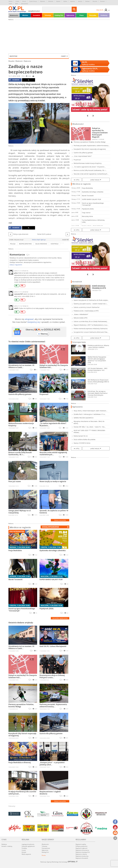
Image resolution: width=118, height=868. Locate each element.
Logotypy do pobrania (28, 844)
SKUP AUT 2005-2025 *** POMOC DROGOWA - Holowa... (90, 431)
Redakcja (4, 844)
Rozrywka (93, 15)
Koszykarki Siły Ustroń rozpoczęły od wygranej (90, 149)
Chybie (17, 1)
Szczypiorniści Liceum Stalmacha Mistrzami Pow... (91, 332)
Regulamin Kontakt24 (82, 858)
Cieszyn (24, 1)
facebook (14, 80)
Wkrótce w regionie (20, 527)
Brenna (11, 1)
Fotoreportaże (79, 342)
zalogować (29, 319)
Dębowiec (43, 1)
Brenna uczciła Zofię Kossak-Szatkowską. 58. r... (90, 170)
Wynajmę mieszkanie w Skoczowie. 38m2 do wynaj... (89, 422)
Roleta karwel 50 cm (81, 436)
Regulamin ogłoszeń (81, 848)
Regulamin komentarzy (82, 850)
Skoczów (95, 1)
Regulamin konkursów (82, 856)
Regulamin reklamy (81, 854)
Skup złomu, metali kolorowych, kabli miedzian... (91, 411)
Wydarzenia (27, 61)
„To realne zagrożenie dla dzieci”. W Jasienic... (90, 167)
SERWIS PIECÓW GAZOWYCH (84, 418)
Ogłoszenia (70, 15)
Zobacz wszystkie (60, 520)
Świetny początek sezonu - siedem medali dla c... (91, 304)
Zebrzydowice (25, 4)
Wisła (17, 4)
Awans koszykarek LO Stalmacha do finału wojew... (91, 300)
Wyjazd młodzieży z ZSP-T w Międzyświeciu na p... (91, 325)
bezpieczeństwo (25, 244)
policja (13, 244)
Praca (81, 15)
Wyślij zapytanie (26, 854)
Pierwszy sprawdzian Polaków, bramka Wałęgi (90, 142)
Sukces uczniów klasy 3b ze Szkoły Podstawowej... (91, 321)
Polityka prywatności (82, 846)
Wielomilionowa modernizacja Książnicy (88, 163)
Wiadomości (14, 15)
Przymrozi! (77, 160)
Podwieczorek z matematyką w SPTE (86, 311)
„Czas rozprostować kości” (83, 156)
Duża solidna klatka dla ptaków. (85, 439)
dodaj (51, 527)
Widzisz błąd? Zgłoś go (39, 240)
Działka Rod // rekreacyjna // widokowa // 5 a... (90, 414)
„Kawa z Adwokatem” (81, 314)
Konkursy (104, 15)
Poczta (44, 855)
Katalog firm (59, 15)
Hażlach (58, 1)
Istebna (65, 1)
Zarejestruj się (34, 322)
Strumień (102, 1)
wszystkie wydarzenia (60, 618)
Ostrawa (87, 1)
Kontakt (24, 852)
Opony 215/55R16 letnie (82, 443)
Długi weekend (41, 244)
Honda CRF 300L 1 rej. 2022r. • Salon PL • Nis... (90, 427)
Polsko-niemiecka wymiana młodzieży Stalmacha (91, 329)
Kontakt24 (37, 15)
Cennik (24, 850)
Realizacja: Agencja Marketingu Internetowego (59, 862)
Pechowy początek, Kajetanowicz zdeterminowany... (92, 146)
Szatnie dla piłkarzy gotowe (83, 153)
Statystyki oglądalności (28, 846)
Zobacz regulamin (16, 265)
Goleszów (51, 1)
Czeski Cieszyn (33, 1)
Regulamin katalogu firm (83, 852)
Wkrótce (25, 15)
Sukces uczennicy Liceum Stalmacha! (87, 307)
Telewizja (48, 15)
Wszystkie (38, 56)
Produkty (24, 848)
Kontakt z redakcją (7, 846)
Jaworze (80, 1)
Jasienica (73, 1)
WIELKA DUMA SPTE (81, 318)
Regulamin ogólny (81, 844)
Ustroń (10, 4)
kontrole (55, 244)
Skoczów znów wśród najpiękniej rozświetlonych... (91, 174)
